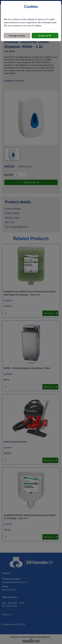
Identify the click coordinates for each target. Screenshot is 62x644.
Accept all (44, 35)
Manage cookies (17, 35)
